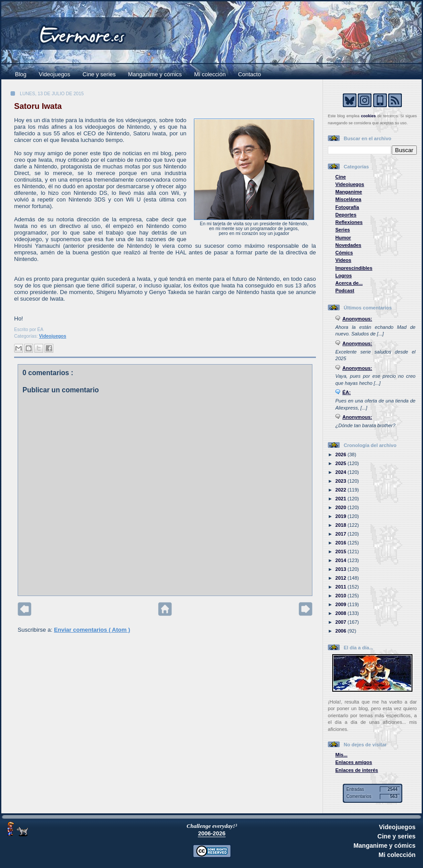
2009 (341, 604)
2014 (341, 560)
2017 (341, 534)
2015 (341, 551)
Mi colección (210, 74)
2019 (341, 516)
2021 (341, 499)
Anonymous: (357, 319)
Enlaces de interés (357, 770)
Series (343, 230)
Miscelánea (348, 199)
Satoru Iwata (38, 106)
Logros (343, 276)
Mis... (341, 755)
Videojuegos (54, 74)
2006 (341, 631)
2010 (341, 596)
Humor (343, 238)
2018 (341, 525)
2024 (341, 472)
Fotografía (347, 207)
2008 (341, 613)
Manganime (349, 192)
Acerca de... (349, 283)
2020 (341, 507)
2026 (341, 454)
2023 (341, 481)
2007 (341, 622)
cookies (368, 116)
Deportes (346, 215)
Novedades (348, 245)
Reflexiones (349, 222)
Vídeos (343, 260)
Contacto (249, 74)
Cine (341, 177)
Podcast (345, 291)
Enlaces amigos (354, 762)
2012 (341, 578)
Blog (21, 74)
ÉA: (347, 392)
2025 (341, 463)
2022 (341, 490)
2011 (341, 587)
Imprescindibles (354, 268)
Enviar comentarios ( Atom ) (92, 630)
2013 (341, 569)
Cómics (344, 253)
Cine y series (99, 74)
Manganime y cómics (155, 74)
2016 (341, 543)
